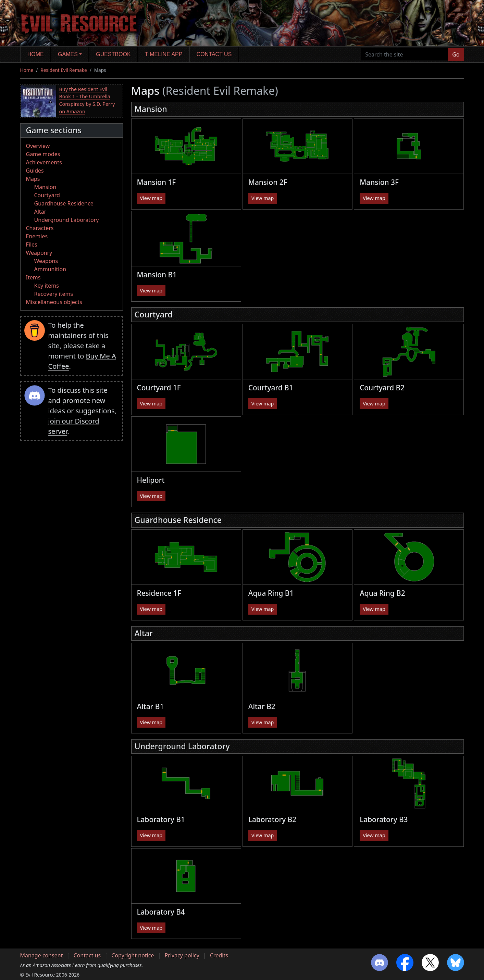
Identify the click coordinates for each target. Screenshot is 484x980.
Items (33, 277)
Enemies (37, 236)
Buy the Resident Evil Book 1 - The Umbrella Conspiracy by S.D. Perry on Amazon (87, 100)
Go (456, 54)
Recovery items (54, 294)
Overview (38, 146)
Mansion (45, 187)
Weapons (46, 261)
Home (36, 54)
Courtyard (47, 195)
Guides (35, 171)
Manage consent (42, 955)
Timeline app (164, 54)
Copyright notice (133, 955)
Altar (40, 212)
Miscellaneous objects (54, 302)
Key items (47, 286)
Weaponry (39, 253)
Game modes (43, 154)
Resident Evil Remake (64, 70)
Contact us (214, 54)
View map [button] (151, 198)
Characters (40, 228)
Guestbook (113, 54)
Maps (33, 179)
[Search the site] (404, 54)
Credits (219, 955)
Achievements (44, 162)
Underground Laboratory (67, 220)
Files (32, 244)
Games (68, 54)
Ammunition (50, 269)
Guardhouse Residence (64, 203)
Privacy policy (182, 955)
